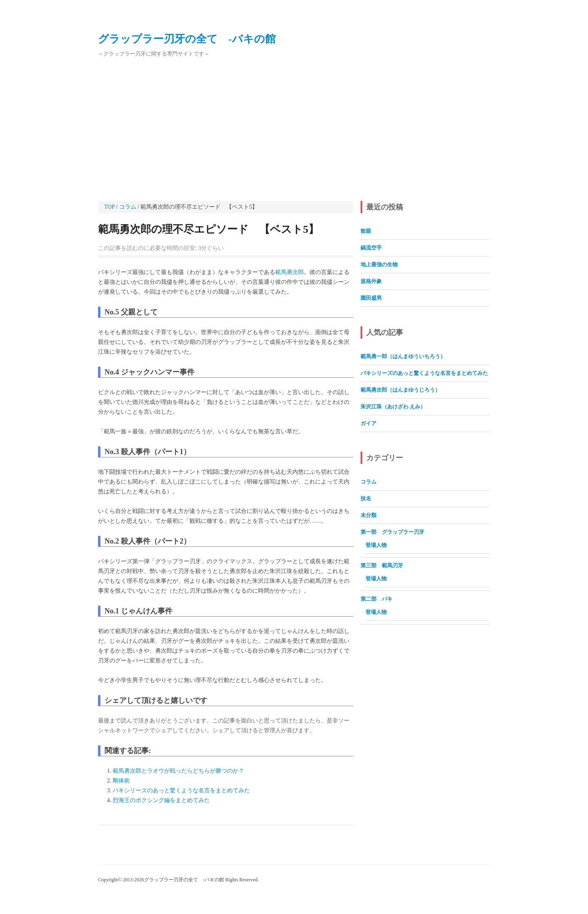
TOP (109, 207)
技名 (366, 498)
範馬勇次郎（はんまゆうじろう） (400, 390)
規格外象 (371, 281)
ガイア (369, 423)
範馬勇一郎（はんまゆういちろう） (403, 356)
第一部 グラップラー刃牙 (392, 532)
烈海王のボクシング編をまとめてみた (161, 800)
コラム (128, 207)
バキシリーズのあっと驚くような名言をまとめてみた (181, 790)
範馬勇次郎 (290, 272)
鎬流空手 (371, 248)
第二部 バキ (379, 599)
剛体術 (121, 781)
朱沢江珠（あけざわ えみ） (393, 407)
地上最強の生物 (379, 264)
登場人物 (376, 545)
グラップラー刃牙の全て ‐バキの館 (187, 39)
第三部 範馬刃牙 (382, 565)
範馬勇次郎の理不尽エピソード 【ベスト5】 (208, 229)
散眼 (366, 231)
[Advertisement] (294, 130)
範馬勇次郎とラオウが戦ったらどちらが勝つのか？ (178, 771)
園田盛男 (371, 298)
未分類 (369, 515)
